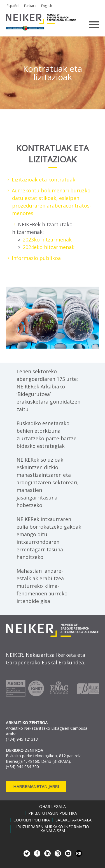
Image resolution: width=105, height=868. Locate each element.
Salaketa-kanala (73, 820)
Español (13, 6)
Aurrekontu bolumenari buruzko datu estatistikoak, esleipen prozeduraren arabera (51, 198)
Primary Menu (94, 25)
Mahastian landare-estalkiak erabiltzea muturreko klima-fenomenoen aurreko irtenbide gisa (42, 586)
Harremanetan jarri (36, 786)
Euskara (30, 6)
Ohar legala (53, 807)
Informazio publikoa (36, 258)
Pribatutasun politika (53, 813)
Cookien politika (32, 820)
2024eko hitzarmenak (49, 247)
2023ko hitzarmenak (47, 240)
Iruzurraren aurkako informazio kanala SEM (53, 829)
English (47, 6)
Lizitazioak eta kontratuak (44, 179)
